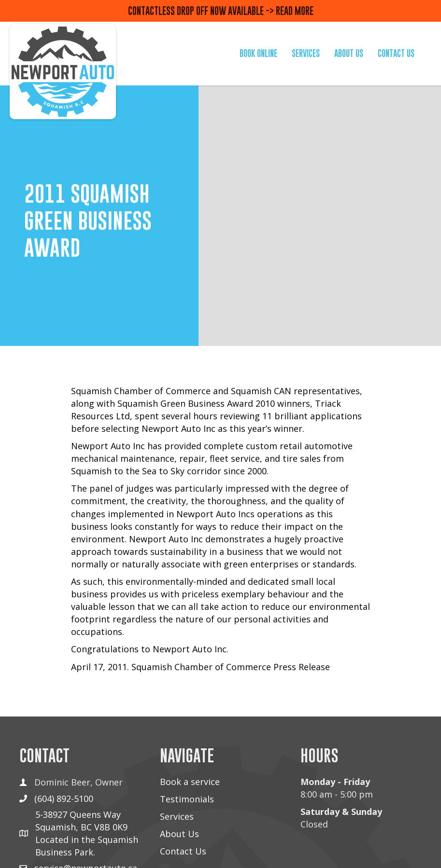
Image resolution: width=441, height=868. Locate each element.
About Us (179, 834)
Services (177, 816)
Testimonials (187, 799)
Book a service (190, 782)
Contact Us (183, 851)
